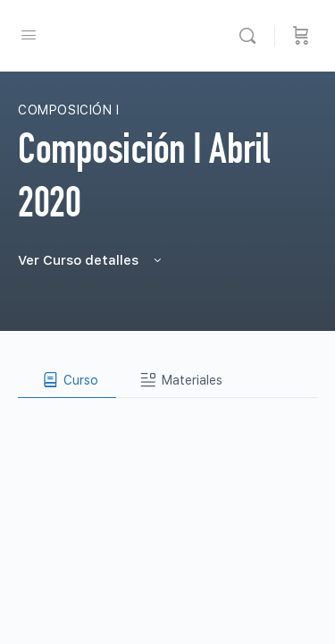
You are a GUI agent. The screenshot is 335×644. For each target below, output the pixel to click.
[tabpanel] (167, 412)
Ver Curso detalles (91, 260)
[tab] (67, 380)
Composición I (69, 110)
